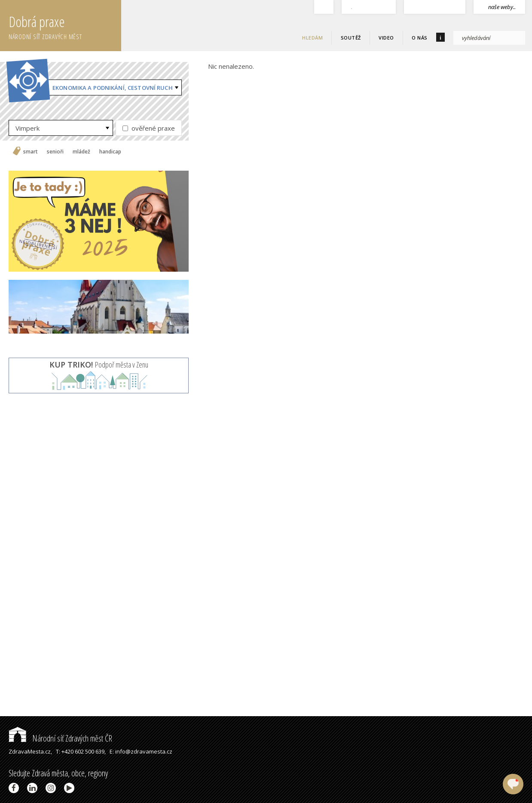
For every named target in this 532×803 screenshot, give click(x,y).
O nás (420, 38)
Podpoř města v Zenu (99, 365)
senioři (55, 152)
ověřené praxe (149, 128)
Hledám (312, 38)
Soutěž (351, 38)
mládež (81, 152)
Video (386, 38)
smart (31, 152)
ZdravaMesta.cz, (30, 751)
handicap (110, 152)
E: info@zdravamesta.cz (141, 751)
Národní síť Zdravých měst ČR (60, 738)
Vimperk (28, 128)
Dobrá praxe (65, 26)
